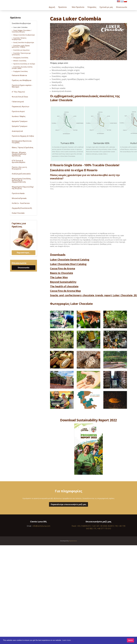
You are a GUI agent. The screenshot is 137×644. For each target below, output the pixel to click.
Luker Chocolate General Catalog (70, 259)
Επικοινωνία (24, 268)
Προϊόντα (15, 18)
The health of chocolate (64, 286)
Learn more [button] (66, 640)
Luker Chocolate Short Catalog (68, 264)
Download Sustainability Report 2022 (88, 420)
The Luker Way (59, 277)
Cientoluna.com (17, 4)
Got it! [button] (130, 640)
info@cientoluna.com (41, 526)
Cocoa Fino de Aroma (63, 268)
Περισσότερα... (24, 253)
